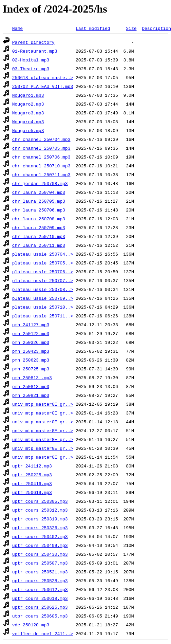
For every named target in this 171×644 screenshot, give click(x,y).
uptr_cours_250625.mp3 (40, 607)
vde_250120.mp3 (31, 625)
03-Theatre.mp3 (31, 69)
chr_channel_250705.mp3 (41, 148)
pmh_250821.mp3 (31, 395)
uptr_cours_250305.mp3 (40, 501)
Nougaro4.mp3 (28, 122)
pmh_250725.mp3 (31, 369)
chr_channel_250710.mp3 (41, 166)
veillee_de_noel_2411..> (43, 633)
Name (17, 28)
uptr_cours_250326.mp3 (40, 528)
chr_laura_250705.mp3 (39, 201)
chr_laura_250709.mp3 (39, 227)
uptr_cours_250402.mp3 (40, 536)
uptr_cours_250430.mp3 (40, 554)
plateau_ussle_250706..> (43, 272)
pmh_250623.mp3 (31, 360)
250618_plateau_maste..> (43, 77)
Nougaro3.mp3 (28, 113)
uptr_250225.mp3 (32, 475)
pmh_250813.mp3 (31, 386)
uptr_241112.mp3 (32, 466)
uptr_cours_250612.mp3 (40, 589)
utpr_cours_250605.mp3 (40, 616)
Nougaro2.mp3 (28, 104)
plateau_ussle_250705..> (43, 263)
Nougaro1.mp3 (28, 95)
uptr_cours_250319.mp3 (40, 519)
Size (131, 28)
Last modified (93, 28)
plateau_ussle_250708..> (43, 289)
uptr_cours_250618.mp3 (40, 598)
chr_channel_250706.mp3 (41, 157)
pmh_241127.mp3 (31, 325)
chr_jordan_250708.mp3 (40, 183)
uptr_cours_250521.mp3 (40, 572)
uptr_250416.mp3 (32, 483)
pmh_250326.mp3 (31, 342)
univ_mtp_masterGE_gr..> (43, 404)
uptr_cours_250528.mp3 (40, 581)
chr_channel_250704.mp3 (41, 139)
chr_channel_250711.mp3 (41, 174)
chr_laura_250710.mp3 (39, 236)
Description (156, 28)
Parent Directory (33, 42)
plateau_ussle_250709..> (43, 298)
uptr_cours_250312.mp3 (40, 510)
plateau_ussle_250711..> (43, 316)
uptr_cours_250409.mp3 (40, 545)
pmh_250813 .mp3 (32, 378)
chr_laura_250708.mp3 (39, 219)
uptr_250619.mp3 (32, 492)
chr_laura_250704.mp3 (39, 192)
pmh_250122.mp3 (31, 333)
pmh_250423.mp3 (31, 351)
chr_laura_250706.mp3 (39, 210)
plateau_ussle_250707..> (43, 280)
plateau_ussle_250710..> (43, 307)
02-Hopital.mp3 (31, 60)
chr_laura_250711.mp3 (39, 245)
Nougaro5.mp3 (28, 130)
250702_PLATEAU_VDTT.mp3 (43, 86)
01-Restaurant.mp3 (35, 51)
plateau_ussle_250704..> (43, 254)
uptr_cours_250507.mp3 (40, 563)
